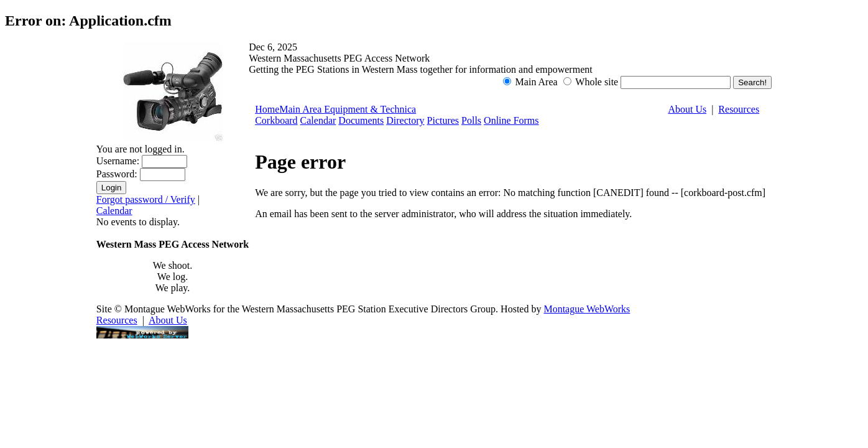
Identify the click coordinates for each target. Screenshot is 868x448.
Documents (361, 120)
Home (267, 109)
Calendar (114, 211)
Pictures (443, 120)
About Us (687, 109)
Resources (739, 109)
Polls (471, 120)
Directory (405, 120)
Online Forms (511, 120)
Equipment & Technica (370, 109)
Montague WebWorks (587, 309)
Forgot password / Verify (146, 199)
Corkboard (276, 120)
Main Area (302, 109)
